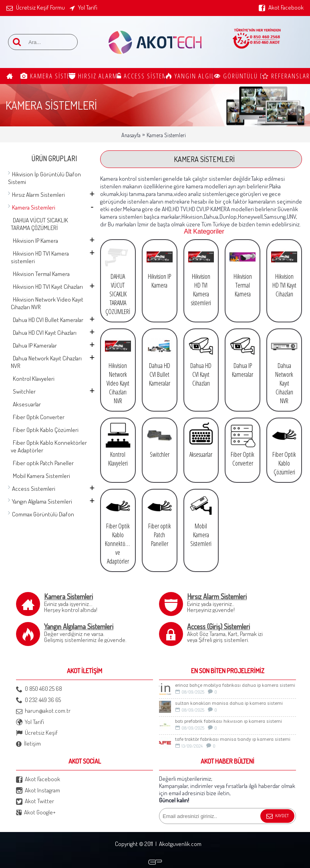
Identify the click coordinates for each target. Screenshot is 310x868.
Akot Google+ (36, 813)
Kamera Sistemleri (166, 135)
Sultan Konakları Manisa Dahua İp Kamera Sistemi (229, 703)
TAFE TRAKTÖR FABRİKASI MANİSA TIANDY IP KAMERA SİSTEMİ (233, 739)
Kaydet (277, 816)
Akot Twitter (35, 801)
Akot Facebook (38, 779)
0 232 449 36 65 (38, 700)
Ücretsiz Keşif (37, 733)
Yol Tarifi (30, 722)
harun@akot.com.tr (43, 711)
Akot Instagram (38, 791)
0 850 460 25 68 (39, 689)
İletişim (28, 744)
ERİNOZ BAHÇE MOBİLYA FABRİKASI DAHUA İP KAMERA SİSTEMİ (235, 685)
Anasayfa (131, 135)
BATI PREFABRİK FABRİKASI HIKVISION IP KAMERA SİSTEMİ (228, 721)
